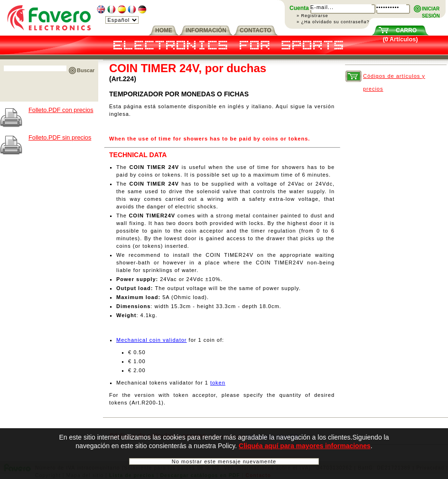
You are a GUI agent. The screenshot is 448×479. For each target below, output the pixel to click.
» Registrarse (313, 16)
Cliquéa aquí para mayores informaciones (305, 447)
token (218, 383)
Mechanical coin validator (152, 340)
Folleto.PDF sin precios (60, 137)
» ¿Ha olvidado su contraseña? (333, 22)
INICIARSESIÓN (431, 9)
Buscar (86, 70)
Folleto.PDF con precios (61, 110)
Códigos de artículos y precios (394, 78)
